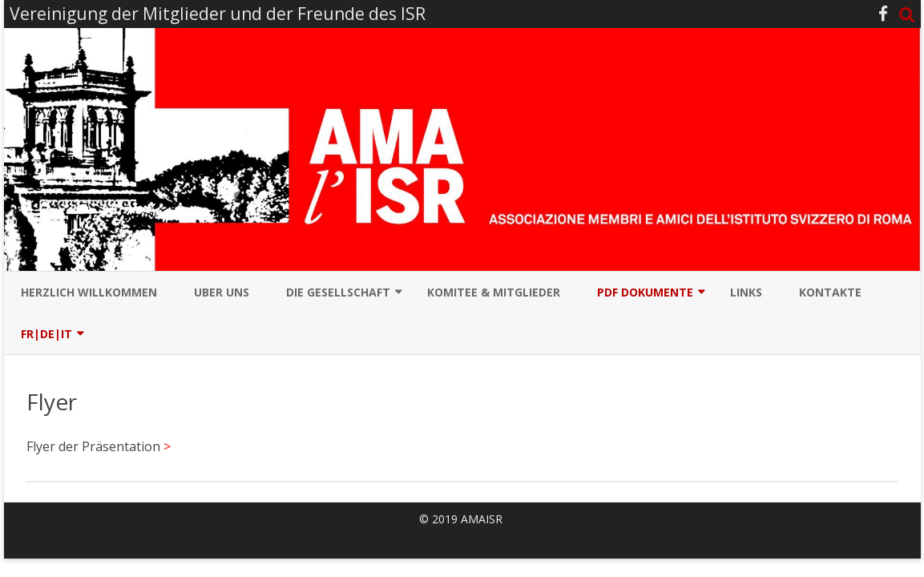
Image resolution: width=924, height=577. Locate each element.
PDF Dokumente (645, 292)
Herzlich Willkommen (89, 292)
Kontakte (830, 292)
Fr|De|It (46, 334)
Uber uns (222, 292)
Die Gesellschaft (338, 292)
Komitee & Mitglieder (494, 292)
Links (746, 292)
